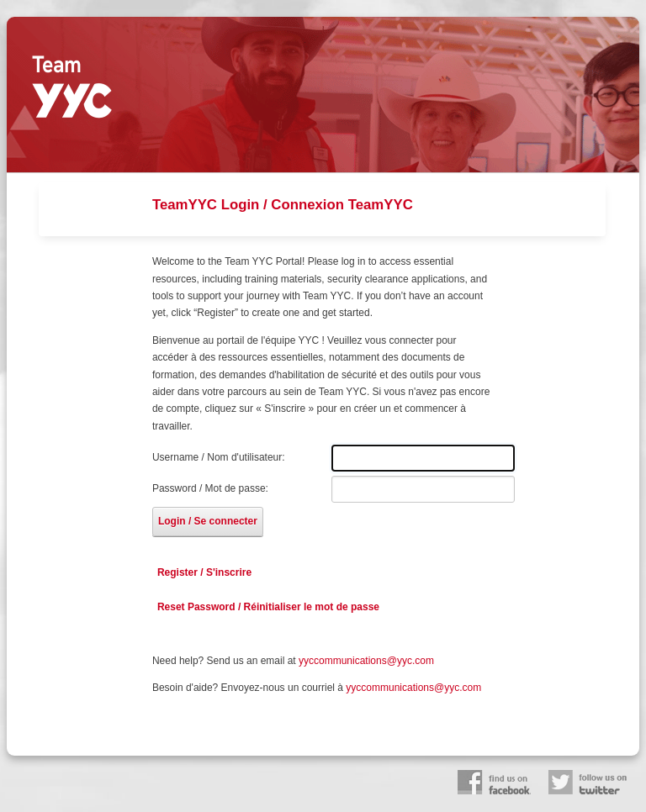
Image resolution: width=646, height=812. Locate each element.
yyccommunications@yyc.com (366, 661)
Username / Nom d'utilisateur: (219, 457)
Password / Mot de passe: (210, 488)
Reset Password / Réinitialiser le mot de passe (268, 607)
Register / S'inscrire (204, 572)
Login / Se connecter (208, 521)
